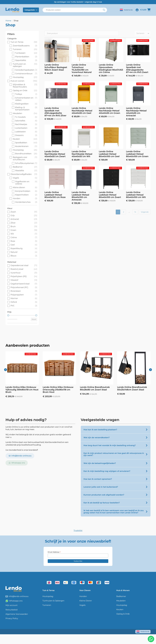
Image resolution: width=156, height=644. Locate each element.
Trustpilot (78, 531)
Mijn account (11, 605)
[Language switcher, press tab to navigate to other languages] (126, 10)
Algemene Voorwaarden (17, 614)
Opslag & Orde (123, 614)
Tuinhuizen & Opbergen (53, 601)
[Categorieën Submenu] (37, 10)
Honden (83, 596)
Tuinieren (47, 605)
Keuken (120, 610)
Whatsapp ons (16, 601)
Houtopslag (48, 596)
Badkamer (121, 596)
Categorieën (30, 10)
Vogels (82, 605)
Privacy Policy (12, 618)
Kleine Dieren (86, 601)
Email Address (54, 552)
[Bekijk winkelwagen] (145, 10)
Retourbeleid (11, 610)
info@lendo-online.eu (19, 596)
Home (8, 21)
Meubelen (121, 601)
